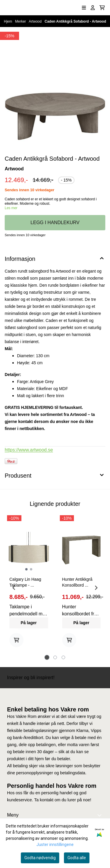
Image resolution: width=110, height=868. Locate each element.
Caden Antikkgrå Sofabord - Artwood (75, 21)
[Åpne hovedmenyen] (84, 8)
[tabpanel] (29, 585)
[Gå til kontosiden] (93, 8)
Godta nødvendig (40, 858)
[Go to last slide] (14, 588)
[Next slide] (96, 588)
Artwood (36, 21)
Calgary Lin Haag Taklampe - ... (25, 582)
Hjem (8, 21)
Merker (21, 21)
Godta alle (77, 858)
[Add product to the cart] (16, 640)
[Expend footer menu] (101, 815)
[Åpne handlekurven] (102, 8)
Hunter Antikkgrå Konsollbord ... (77, 582)
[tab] (47, 658)
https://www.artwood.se (29, 450)
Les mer (11, 208)
